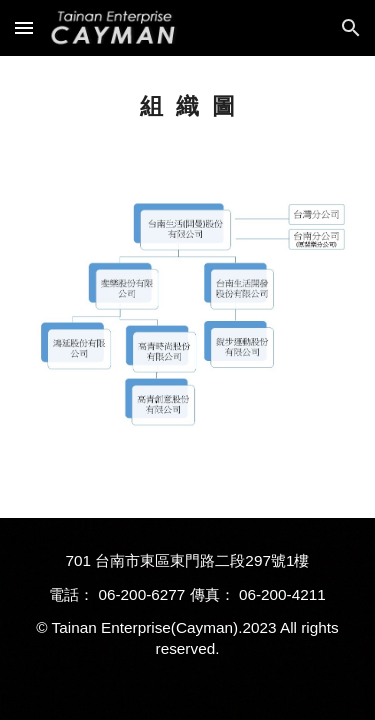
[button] (24, 27)
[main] (188, 107)
